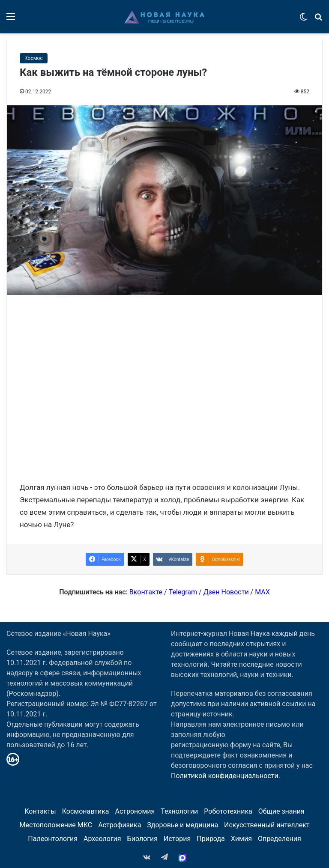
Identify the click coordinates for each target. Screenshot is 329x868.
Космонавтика (86, 811)
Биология (142, 839)
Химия (241, 839)
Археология (102, 839)
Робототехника (228, 811)
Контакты (40, 811)
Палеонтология (53, 839)
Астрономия (135, 811)
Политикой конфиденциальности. (226, 776)
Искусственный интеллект (267, 825)
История (177, 839)
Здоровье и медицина (182, 825)
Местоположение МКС (56, 825)
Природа (211, 839)
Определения (280, 839)
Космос (34, 58)
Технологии (179, 811)
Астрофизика (120, 825)
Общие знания (281, 811)
